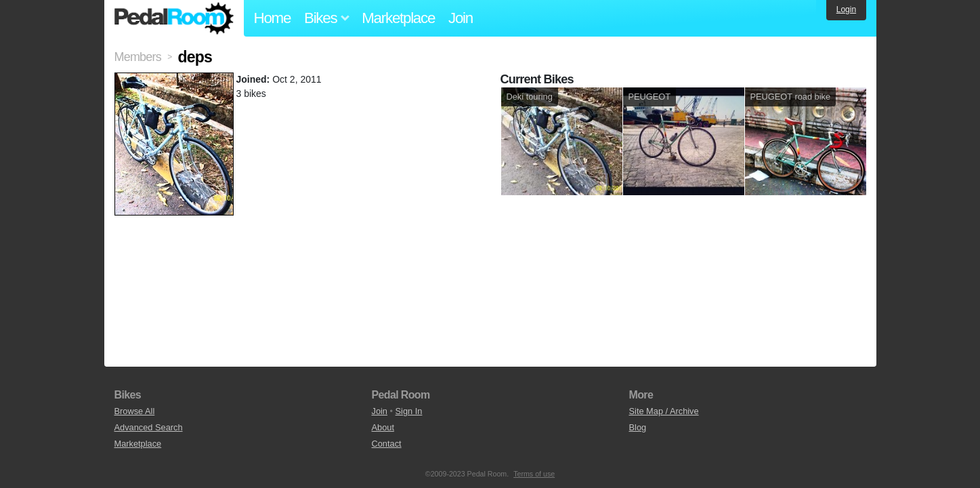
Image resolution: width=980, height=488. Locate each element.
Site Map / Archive (664, 411)
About (383, 427)
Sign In (409, 411)
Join (461, 18)
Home (273, 18)
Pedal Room (174, 18)
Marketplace (398, 18)
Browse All (135, 411)
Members (138, 57)
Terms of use (534, 474)
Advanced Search (149, 427)
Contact (387, 444)
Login (846, 9)
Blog (638, 427)
